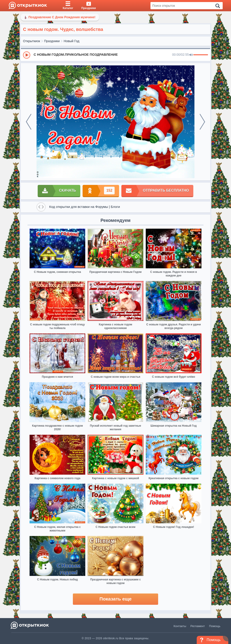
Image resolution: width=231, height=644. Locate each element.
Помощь (215, 626)
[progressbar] (201, 55)
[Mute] (191, 55)
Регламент (198, 626)
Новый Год (71, 41)
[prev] (29, 122)
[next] (202, 122)
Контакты (180, 626)
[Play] (27, 55)
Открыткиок (32, 41)
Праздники (52, 41)
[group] (115, 55)
